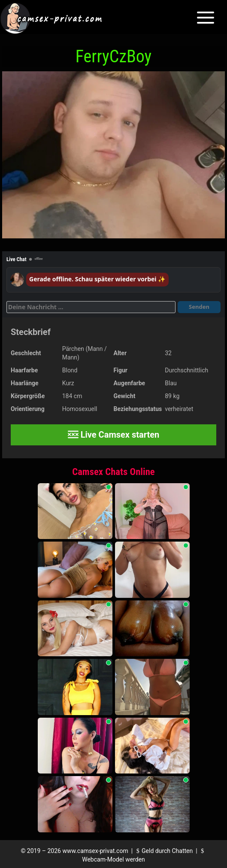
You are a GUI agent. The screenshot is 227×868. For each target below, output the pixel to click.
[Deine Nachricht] (91, 307)
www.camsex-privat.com (95, 851)
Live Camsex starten (114, 435)
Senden (199, 307)
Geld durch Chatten (164, 851)
